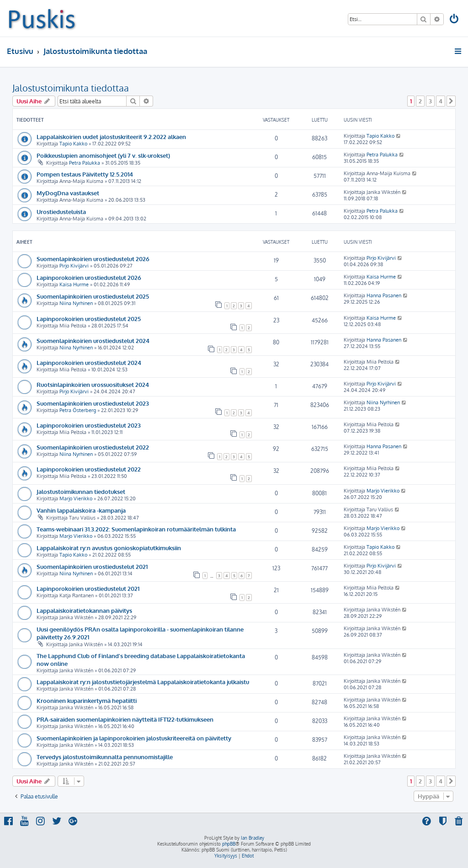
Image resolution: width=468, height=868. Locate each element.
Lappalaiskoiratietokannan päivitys (84, 610)
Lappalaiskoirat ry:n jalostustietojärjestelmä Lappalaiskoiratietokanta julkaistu (143, 682)
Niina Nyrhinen (76, 303)
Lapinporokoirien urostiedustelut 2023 (89, 425)
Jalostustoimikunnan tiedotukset (81, 491)
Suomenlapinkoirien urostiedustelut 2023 (93, 403)
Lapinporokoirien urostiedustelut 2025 (89, 319)
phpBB (229, 844)
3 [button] (430, 101)
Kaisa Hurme (74, 284)
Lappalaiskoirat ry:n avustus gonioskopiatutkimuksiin (109, 548)
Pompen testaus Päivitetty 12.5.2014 (85, 174)
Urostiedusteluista (61, 212)
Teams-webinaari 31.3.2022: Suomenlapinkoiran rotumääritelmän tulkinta (136, 529)
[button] (451, 101)
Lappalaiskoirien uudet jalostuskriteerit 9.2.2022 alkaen (111, 137)
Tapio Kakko (73, 144)
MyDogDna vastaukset (68, 193)
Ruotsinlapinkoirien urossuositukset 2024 (93, 384)
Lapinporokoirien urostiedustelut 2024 (89, 362)
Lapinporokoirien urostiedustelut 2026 (89, 277)
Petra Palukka (85, 163)
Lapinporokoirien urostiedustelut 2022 (89, 469)
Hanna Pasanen (384, 295)
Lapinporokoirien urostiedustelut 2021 (88, 588)
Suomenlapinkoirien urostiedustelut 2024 (93, 340)
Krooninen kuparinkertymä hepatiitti (87, 700)
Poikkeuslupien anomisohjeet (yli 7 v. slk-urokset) (103, 155)
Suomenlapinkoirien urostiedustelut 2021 (92, 566)
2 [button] (420, 101)
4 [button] (441, 101)
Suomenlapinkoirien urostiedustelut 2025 (93, 296)
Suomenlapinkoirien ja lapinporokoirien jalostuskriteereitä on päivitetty (134, 738)
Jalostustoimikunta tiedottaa (71, 88)
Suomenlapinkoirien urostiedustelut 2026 (93, 259)
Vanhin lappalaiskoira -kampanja (81, 510)
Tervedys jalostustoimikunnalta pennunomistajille (105, 757)
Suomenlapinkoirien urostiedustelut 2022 (93, 447)
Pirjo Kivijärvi (74, 266)
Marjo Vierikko (76, 498)
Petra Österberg (78, 410)
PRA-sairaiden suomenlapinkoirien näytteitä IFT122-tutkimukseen (125, 719)
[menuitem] (455, 20)
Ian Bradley (253, 838)
